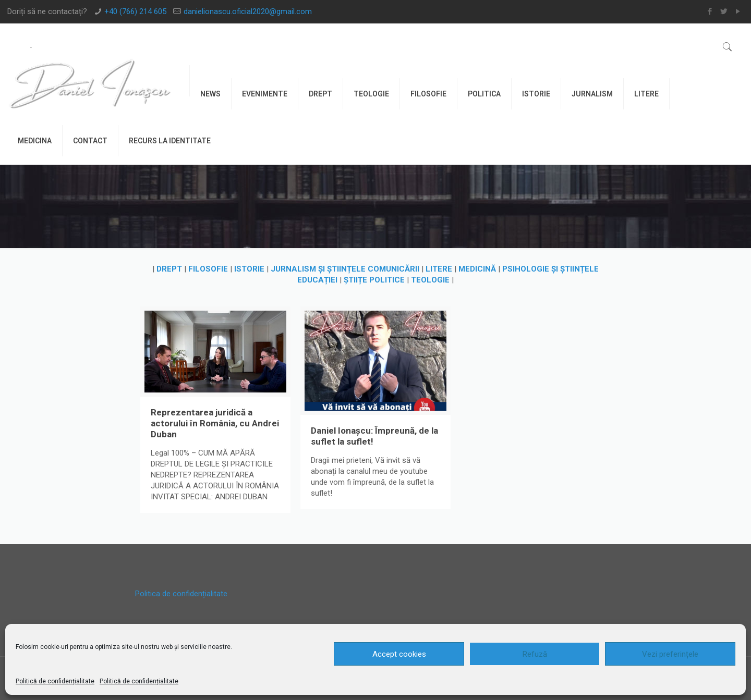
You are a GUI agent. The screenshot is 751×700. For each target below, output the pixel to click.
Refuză (535, 654)
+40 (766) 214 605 (135, 11)
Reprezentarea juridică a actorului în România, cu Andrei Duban (215, 423)
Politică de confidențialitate (55, 681)
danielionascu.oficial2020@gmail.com (248, 11)
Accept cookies (399, 654)
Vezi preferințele (670, 654)
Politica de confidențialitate (181, 594)
